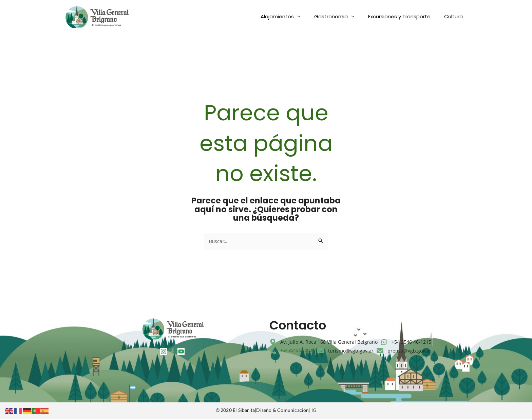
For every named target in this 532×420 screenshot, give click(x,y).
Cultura (455, 16)
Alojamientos (289, 16)
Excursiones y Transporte (404, 16)
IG (314, 411)
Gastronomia (339, 16)
